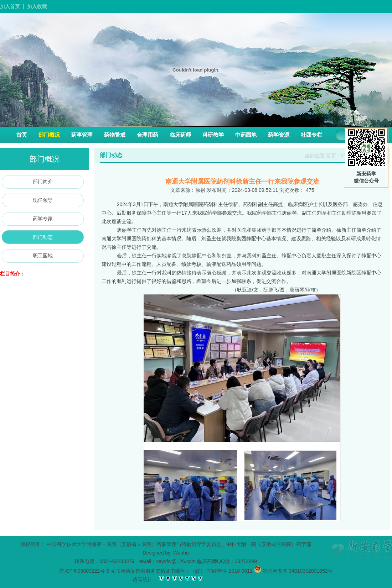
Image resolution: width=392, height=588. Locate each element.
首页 (22, 135)
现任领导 (43, 200)
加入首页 (10, 6)
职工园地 (43, 256)
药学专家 (43, 219)
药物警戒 (115, 135)
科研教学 (213, 135)
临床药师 (180, 135)
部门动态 (43, 237)
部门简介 (43, 182)
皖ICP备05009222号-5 (84, 571)
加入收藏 (37, 6)
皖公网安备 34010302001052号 (293, 571)
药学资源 (279, 135)
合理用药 (148, 135)
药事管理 (82, 135)
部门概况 (49, 135)
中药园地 (246, 135)
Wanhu (181, 553)
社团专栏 (311, 135)
